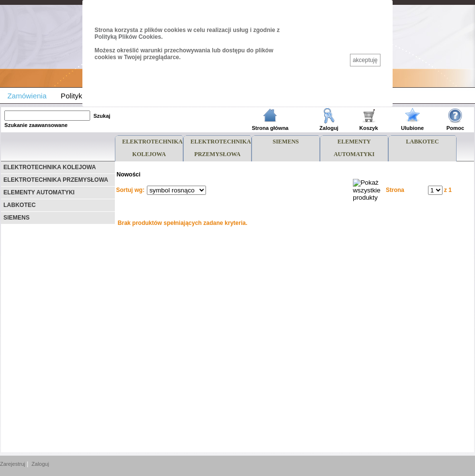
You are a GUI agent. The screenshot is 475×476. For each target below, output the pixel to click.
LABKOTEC (20, 205)
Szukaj (102, 116)
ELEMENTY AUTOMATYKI (39, 192)
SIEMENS (16, 218)
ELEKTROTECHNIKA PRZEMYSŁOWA (56, 180)
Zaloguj (329, 128)
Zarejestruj (13, 464)
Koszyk (369, 128)
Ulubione (412, 128)
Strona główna (270, 128)
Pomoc (455, 128)
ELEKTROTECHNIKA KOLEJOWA (50, 167)
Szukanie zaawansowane (36, 125)
